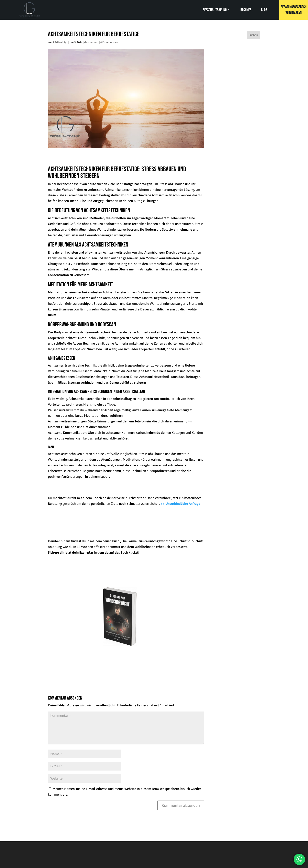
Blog (264, 10)
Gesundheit (91, 42)
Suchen (253, 35)
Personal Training (215, 10)
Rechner (246, 10)
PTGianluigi (60, 42)
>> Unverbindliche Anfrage (181, 504)
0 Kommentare (109, 42)
